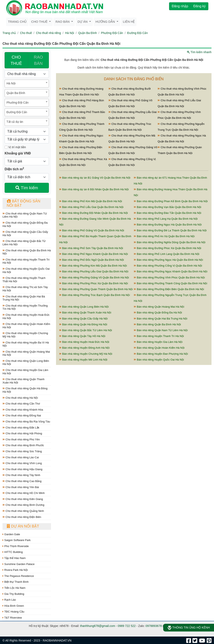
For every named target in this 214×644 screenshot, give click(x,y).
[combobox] (27, 84)
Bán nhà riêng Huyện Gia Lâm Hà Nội (158, 342)
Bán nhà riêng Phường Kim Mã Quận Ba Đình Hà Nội (93, 266)
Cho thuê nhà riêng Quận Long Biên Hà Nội (26, 363)
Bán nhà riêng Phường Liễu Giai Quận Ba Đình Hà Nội (94, 271)
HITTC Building (13, 552)
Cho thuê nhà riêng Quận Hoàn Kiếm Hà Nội (26, 326)
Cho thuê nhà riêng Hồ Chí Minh (24, 493)
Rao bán (63, 22)
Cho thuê (40, 22)
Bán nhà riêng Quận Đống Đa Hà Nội (158, 313)
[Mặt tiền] (6, 147)
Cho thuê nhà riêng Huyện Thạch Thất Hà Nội (24, 280)
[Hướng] (27, 132)
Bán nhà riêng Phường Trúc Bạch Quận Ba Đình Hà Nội (94, 295)
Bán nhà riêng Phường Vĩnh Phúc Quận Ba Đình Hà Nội (169, 278)
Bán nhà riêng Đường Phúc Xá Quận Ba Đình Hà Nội (168, 248)
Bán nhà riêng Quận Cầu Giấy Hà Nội (83, 319)
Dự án (83, 22)
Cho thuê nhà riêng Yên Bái (21, 487)
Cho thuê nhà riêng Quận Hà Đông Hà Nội (25, 390)
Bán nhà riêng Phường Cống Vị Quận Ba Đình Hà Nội (168, 266)
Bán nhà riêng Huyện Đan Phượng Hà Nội (161, 354)
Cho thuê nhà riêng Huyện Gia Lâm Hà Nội (25, 372)
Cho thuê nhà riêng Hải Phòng (22, 433)
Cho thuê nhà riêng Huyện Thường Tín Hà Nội (25, 307)
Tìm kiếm (27, 188)
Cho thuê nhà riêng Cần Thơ (21, 404)
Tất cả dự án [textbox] (15, 122)
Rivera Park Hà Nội (15, 570)
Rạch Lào (9, 600)
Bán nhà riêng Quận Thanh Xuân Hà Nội (85, 313)
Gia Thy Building (13, 594)
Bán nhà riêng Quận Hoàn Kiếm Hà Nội (159, 348)
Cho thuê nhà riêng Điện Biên (22, 517)
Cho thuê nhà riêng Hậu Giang (22, 469)
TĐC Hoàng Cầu (13, 612)
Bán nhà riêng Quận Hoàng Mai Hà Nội (159, 307)
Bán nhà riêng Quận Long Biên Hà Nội (84, 307)
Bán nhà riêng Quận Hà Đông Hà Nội (83, 324)
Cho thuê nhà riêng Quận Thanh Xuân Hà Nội (24, 381)
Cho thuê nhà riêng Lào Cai (21, 457)
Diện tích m (14, 169)
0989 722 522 (127, 626)
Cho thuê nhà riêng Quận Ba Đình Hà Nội (27, 252)
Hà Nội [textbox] (11, 83)
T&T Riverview (12, 618)
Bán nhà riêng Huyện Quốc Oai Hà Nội (159, 360)
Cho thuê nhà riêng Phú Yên (21, 439)
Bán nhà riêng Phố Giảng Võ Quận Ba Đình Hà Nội (92, 230)
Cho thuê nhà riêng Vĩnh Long (22, 463)
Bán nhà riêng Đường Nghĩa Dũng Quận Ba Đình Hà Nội (170, 242)
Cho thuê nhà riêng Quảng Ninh (23, 511)
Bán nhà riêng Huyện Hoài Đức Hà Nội (84, 342)
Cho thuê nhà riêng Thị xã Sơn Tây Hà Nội (25, 289)
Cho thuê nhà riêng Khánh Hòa (23, 410)
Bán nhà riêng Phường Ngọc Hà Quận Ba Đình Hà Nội (168, 260)
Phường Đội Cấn (112, 33)
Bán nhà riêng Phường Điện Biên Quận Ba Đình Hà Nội (169, 289)
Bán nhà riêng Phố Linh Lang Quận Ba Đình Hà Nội (167, 254)
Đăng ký (199, 6)
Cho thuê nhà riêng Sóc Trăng (22, 451)
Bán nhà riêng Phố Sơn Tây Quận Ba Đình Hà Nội (91, 248)
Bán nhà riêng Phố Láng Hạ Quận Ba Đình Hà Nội (166, 219)
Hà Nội (69, 33)
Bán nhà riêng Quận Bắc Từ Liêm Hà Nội (86, 330)
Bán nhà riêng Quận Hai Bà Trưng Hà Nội (160, 319)
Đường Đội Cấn (138, 33)
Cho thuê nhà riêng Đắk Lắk (21, 428)
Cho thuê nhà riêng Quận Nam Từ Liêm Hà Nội (25, 215)
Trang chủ (17, 22)
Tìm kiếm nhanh (199, 52)
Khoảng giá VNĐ (18, 153)
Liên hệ (129, 22)
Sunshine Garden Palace (18, 564)
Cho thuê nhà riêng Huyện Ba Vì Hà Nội (26, 344)
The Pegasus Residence (18, 576)
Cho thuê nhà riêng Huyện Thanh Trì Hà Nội (26, 261)
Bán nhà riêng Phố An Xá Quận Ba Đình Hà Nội (164, 236)
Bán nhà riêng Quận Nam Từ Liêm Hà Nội (161, 330)
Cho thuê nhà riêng (48, 33)
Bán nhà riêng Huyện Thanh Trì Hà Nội (159, 336)
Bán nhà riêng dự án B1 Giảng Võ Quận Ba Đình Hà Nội (95, 178)
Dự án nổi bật (23, 526)
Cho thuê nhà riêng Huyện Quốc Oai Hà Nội (26, 270)
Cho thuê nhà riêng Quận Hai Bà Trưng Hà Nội (24, 298)
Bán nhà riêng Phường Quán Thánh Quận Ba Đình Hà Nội (96, 289)
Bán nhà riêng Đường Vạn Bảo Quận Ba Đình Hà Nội (168, 207)
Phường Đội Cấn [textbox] (18, 103)
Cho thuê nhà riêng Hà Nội (20, 398)
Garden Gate (11, 534)
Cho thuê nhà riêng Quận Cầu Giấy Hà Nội (25, 234)
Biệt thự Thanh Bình (16, 582)
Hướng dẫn (106, 22)
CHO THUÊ (16, 60)
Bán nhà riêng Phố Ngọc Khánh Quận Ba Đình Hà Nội (94, 254)
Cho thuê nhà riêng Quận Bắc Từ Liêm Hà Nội (24, 243)
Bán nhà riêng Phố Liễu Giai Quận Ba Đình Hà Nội (91, 207)
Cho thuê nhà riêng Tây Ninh (21, 475)
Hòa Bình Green (13, 606)
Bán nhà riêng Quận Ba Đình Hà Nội (157, 324)
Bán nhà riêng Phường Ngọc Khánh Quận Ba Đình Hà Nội (171, 271)
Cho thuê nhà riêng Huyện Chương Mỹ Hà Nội (25, 335)
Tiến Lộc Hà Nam (14, 588)
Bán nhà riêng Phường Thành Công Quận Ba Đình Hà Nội (170, 283)
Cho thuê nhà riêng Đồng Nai (22, 415)
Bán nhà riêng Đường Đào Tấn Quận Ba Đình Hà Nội (168, 213)
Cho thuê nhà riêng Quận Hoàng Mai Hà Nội (26, 353)
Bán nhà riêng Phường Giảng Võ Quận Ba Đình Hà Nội (94, 278)
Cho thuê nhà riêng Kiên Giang (23, 499)
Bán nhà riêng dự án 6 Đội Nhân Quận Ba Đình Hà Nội (94, 189)
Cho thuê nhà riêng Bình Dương (23, 505)
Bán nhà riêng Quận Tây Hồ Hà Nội (82, 336)
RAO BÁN (38, 60)
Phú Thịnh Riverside (16, 546)
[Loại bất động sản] (27, 74)
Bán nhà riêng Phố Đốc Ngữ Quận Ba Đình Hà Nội (92, 260)
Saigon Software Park (17, 540)
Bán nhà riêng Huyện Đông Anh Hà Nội (84, 348)
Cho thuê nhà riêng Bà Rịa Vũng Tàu (26, 422)
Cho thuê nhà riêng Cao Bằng (22, 481)
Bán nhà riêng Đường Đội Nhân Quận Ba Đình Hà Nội (94, 213)
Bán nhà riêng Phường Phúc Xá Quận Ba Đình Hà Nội (94, 283)
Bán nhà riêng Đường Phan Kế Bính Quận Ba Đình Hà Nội (171, 201)
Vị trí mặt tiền (15, 147)
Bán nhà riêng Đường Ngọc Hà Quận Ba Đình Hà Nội (168, 225)
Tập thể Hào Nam (14, 558)
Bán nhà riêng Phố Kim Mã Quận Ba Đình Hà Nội (91, 201)
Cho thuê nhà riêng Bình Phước (23, 445)
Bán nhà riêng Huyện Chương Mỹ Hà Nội (86, 354)
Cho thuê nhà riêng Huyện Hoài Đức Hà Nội (26, 316)
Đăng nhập (180, 6)
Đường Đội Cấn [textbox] (17, 112)
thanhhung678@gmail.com (98, 626)
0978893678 (154, 626)
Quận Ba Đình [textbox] (16, 93)
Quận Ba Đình (87, 33)
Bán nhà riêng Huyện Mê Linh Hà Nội (83, 360)
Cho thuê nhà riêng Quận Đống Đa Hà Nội (25, 224)
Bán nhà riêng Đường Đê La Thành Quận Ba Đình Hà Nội (170, 230)
